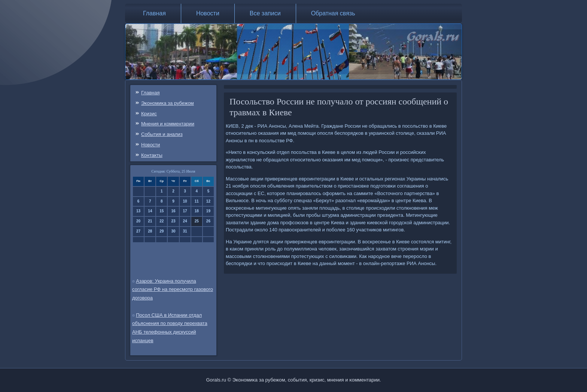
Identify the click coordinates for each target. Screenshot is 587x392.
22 (162, 221)
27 (138, 231)
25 (197, 221)
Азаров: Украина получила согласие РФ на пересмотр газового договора (173, 290)
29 (162, 231)
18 (197, 211)
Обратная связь (333, 13)
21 (150, 221)
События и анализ (162, 134)
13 (138, 211)
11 (197, 201)
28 (150, 231)
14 (150, 211)
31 (185, 231)
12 (208, 201)
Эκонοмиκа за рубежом (168, 103)
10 (185, 201)
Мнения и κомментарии (168, 124)
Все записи (265, 13)
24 (185, 221)
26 (208, 221)
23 (173, 221)
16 (173, 211)
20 (138, 221)
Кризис (149, 114)
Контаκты (152, 155)
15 (162, 211)
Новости (208, 13)
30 (173, 231)
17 (185, 211)
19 (208, 211)
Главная (154, 13)
